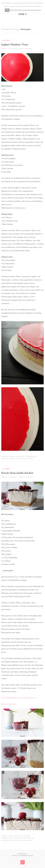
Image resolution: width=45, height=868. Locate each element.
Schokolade (28, 840)
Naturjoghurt (8, 459)
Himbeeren (20, 456)
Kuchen (6, 40)
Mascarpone (29, 838)
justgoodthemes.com (26, 856)
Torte (31, 459)
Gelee (12, 456)
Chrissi (4, 49)
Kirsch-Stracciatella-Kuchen (17, 473)
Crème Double (8, 836)
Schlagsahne (21, 459)
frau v (23, 14)
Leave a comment (26, 49)
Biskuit (5, 456)
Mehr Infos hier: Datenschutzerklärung (25, 10)
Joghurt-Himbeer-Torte (15, 44)
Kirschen (19, 836)
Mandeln (19, 838)
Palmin (18, 840)
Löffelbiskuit (8, 838)
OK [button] (7, 10)
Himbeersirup (31, 456)
